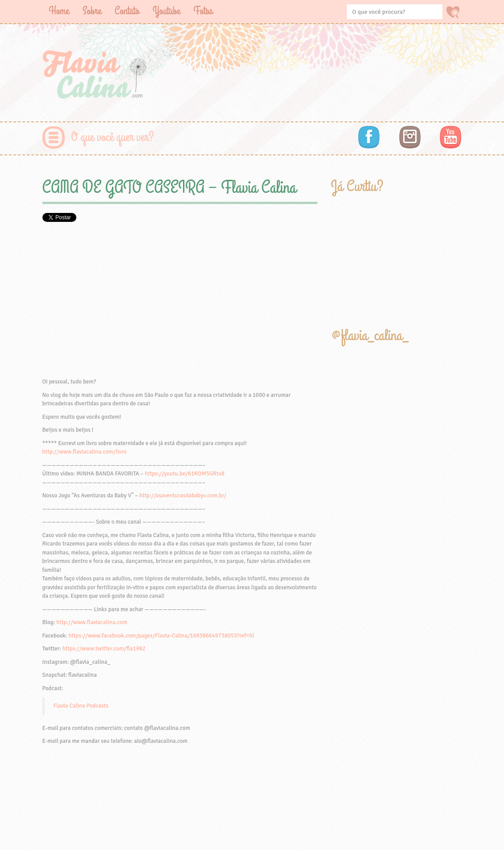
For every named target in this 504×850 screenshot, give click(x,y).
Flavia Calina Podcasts (81, 706)
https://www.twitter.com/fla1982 (104, 649)
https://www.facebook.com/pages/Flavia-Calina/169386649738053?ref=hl (161, 636)
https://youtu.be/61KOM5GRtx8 (184, 474)
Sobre (92, 11)
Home (59, 11)
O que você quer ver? (113, 137)
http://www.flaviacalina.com (92, 622)
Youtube (167, 11)
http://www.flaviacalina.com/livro (85, 452)
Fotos (203, 11)
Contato (127, 11)
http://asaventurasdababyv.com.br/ (183, 496)
